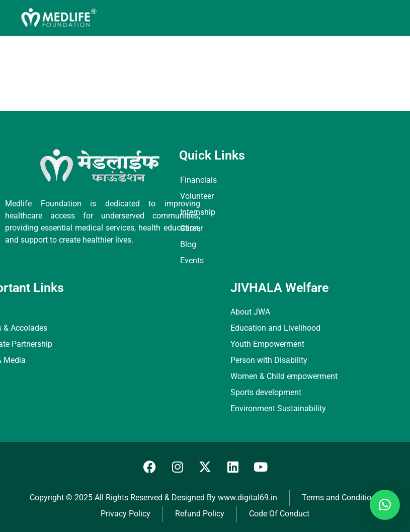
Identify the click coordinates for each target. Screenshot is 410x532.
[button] (385, 505)
